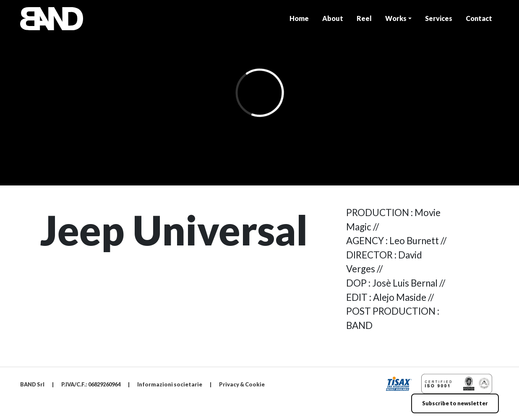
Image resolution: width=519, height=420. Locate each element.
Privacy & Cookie (242, 384)
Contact (479, 18)
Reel (364, 18)
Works (396, 18)
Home (299, 18)
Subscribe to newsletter (455, 403)
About (333, 18)
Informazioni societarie (170, 384)
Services (439, 18)
